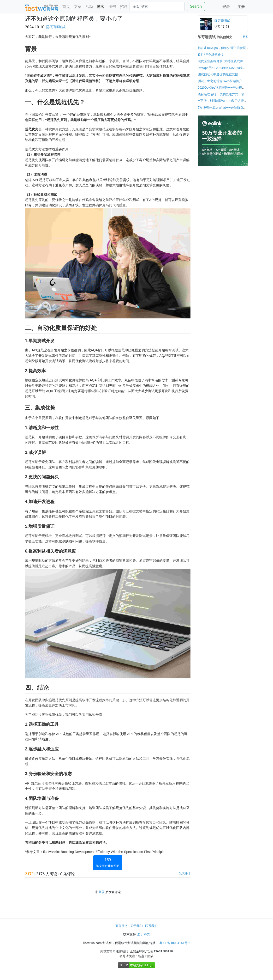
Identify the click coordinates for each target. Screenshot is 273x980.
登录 (226, 7)
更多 (245, 37)
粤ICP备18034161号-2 (175, 943)
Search (196, 6)
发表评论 (185, 873)
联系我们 (151, 926)
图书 (112, 7)
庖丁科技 (143, 934)
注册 (241, 7)
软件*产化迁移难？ (211, 55)
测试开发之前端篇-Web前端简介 (220, 81)
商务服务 (122, 926)
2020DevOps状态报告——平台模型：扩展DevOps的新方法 (220, 90)
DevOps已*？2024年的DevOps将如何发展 (222, 70)
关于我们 (136, 926)
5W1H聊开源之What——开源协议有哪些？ (222, 110)
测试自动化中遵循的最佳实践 (218, 74)
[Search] (157, 6)
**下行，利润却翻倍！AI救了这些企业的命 (222, 103)
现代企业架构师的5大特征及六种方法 (222, 64)
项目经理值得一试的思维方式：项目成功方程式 (223, 97)
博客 (101, 7)
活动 (89, 7)
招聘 (124, 7)
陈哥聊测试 (56, 27)
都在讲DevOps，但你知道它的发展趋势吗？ (222, 50)
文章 (78, 7)
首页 (66, 7)
